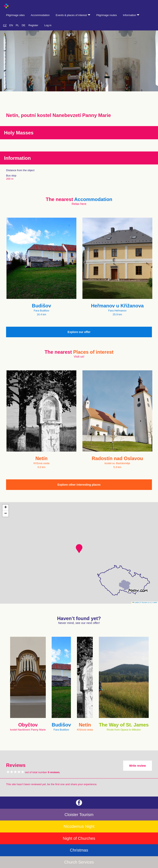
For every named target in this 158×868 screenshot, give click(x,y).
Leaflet (136, 603)
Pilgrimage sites (15, 15)
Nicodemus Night (79, 826)
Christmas (79, 850)
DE (23, 25)
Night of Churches (79, 838)
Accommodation (40, 15)
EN (11, 25)
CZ (5, 25)
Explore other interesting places (79, 485)
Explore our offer (79, 332)
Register (33, 25)
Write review (138, 766)
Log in (48, 25)
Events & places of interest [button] (73, 15)
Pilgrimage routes (107, 15)
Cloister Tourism (79, 815)
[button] (79, 549)
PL (17, 25)
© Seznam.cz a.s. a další (149, 603)
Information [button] (131, 15)
